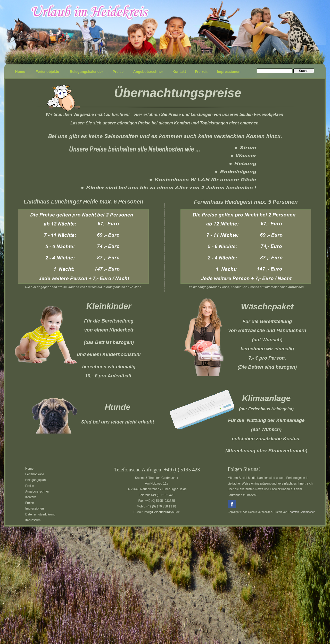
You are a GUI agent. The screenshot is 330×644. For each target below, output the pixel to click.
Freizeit (30, 503)
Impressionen (35, 509)
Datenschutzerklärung (40, 514)
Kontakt (31, 497)
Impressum (33, 520)
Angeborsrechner (37, 492)
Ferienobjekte (35, 474)
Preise (30, 486)
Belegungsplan (35, 480)
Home (29, 469)
